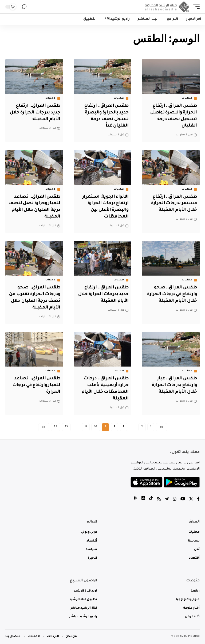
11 (86, 426)
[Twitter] (191, 500)
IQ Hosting (192, 637)
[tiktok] (150, 500)
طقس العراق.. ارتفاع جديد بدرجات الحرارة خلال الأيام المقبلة (37, 113)
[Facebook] (198, 500)
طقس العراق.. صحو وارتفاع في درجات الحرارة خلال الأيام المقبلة (171, 294)
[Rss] (158, 500)
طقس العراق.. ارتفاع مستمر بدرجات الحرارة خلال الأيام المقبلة (173, 203)
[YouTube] (182, 500)
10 (96, 426)
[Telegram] (166, 500)
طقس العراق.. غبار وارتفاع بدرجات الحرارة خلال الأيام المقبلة (174, 384)
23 (66, 426)
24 (56, 426)
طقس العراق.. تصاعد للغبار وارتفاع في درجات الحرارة (35, 384)
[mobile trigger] (195, 7)
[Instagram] (174, 500)
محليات (187, 98)
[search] (24, 7)
